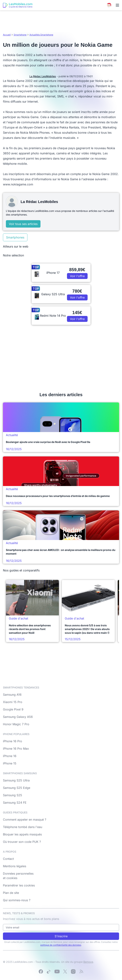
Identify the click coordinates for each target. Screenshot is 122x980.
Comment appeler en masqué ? (25, 820)
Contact (8, 859)
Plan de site (11, 893)
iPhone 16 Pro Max (16, 749)
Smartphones (15, 237)
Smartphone (20, 35)
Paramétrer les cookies (19, 885)
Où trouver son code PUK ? (22, 842)
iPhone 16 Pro (13, 741)
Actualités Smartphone (41, 35)
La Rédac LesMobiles (43, 76)
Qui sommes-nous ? (17, 900)
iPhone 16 (10, 756)
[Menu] (117, 5)
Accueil (7, 35)
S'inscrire (61, 936)
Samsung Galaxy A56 (18, 717)
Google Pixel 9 (13, 709)
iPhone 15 (10, 763)
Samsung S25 (13, 795)
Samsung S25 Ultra (16, 780)
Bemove (88, 962)
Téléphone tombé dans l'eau (23, 827)
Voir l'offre (77, 276)
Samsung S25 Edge (17, 788)
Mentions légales (15, 866)
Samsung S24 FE (15, 803)
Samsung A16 (12, 695)
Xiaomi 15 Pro (13, 702)
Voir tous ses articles (23, 224)
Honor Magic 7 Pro (16, 724)
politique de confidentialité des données (61, 945)
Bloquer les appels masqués (22, 834)
